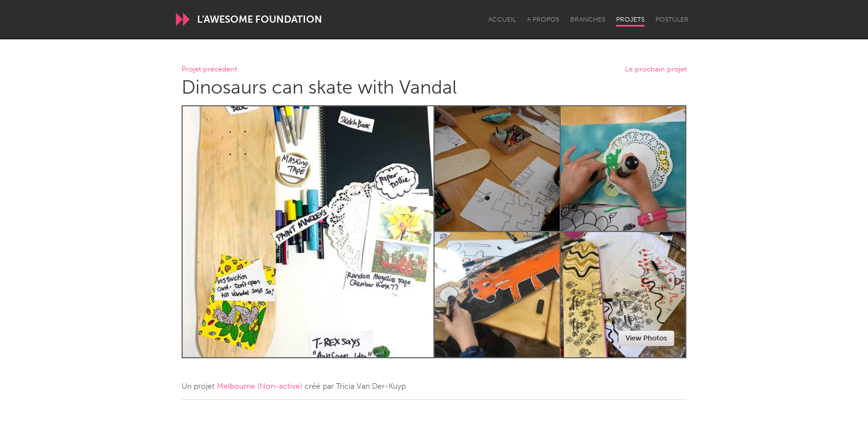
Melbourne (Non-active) (260, 386)
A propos (543, 19)
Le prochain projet (656, 69)
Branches (588, 19)
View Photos (646, 338)
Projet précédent (209, 69)
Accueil (502, 19)
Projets (630, 19)
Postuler (672, 19)
